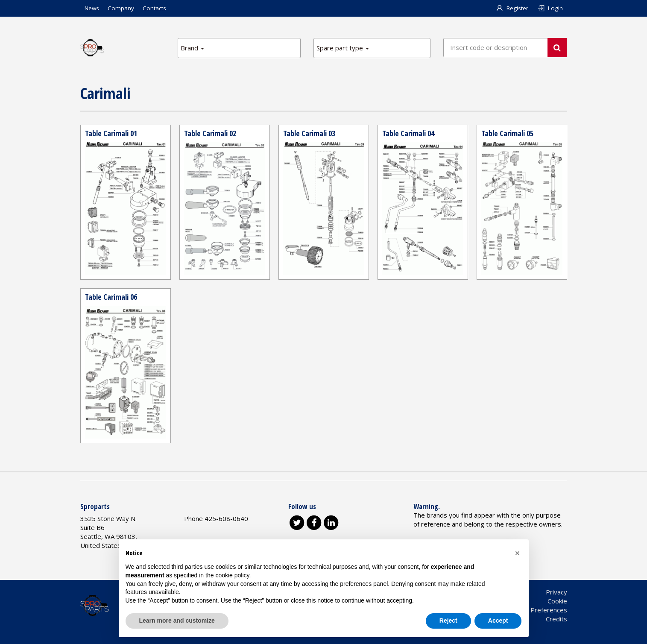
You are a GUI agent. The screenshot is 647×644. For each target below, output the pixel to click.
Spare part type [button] (343, 48)
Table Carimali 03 (309, 133)
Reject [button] (448, 621)
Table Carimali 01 (111, 133)
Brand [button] (192, 48)
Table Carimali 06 (111, 297)
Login (550, 8)
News (92, 8)
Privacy (556, 592)
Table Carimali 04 (408, 133)
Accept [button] (498, 621)
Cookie (557, 601)
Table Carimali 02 (210, 133)
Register (512, 8)
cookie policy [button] (232, 575)
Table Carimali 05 (507, 133)
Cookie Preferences (538, 610)
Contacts (154, 8)
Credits (556, 619)
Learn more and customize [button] (177, 621)
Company (121, 8)
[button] (518, 553)
